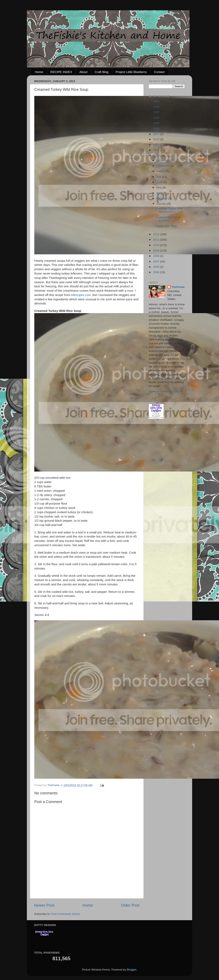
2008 (157, 256)
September (164, 166)
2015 (157, 145)
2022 (157, 118)
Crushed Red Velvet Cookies (168, 219)
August (161, 171)
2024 (157, 107)
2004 (157, 272)
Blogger (132, 970)
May (159, 187)
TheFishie (178, 287)
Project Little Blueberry (131, 72)
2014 (157, 150)
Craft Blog (102, 72)
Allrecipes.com (81, 295)
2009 (157, 251)
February (162, 198)
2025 (157, 101)
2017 (157, 134)
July (159, 177)
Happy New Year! (167, 226)
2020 (157, 123)
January (162, 204)
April (160, 193)
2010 (157, 245)
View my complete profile (164, 391)
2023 (157, 112)
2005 (157, 267)
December (163, 160)
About (83, 72)
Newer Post (44, 905)
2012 (157, 234)
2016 (157, 139)
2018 (157, 128)
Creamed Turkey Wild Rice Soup (169, 210)
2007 (157, 261)
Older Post (130, 905)
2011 (157, 240)
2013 (157, 156)
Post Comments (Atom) (66, 914)
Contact (159, 72)
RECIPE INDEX (61, 72)
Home (39, 72)
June (160, 182)
